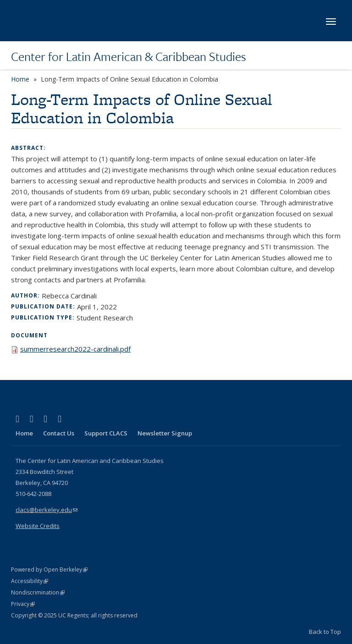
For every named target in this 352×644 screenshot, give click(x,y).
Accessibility (30, 581)
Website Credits (38, 526)
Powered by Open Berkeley (49, 570)
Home (20, 79)
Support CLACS (106, 433)
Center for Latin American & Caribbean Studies (129, 56)
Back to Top (325, 632)
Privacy (23, 604)
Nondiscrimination (38, 592)
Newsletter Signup (165, 433)
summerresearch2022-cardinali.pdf (75, 349)
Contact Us (59, 433)
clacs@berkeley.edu (47, 510)
